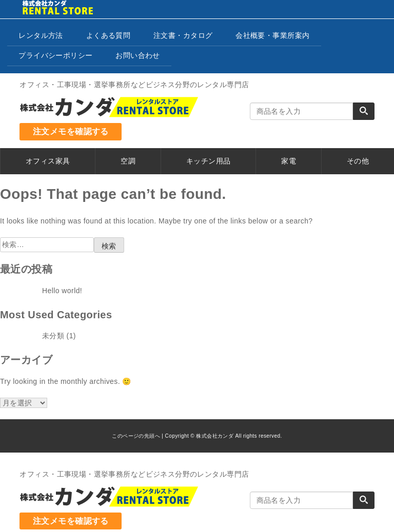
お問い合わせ (138, 55)
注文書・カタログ (183, 35)
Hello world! (62, 291)
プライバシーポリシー (55, 55)
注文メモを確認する (71, 131)
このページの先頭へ (136, 436)
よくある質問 (109, 35)
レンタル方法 (41, 35)
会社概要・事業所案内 (272, 35)
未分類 (53, 336)
